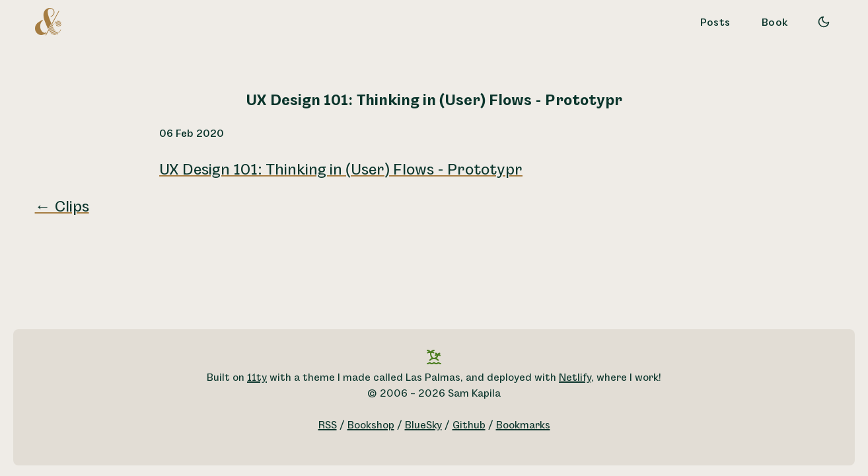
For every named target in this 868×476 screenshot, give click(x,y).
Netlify (575, 378)
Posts (715, 23)
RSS (328, 425)
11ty (257, 378)
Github (469, 425)
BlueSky (423, 425)
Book (775, 23)
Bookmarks (523, 425)
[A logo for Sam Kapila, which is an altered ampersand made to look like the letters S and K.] (48, 21)
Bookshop (371, 425)
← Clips (62, 207)
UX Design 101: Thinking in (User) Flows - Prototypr (341, 170)
